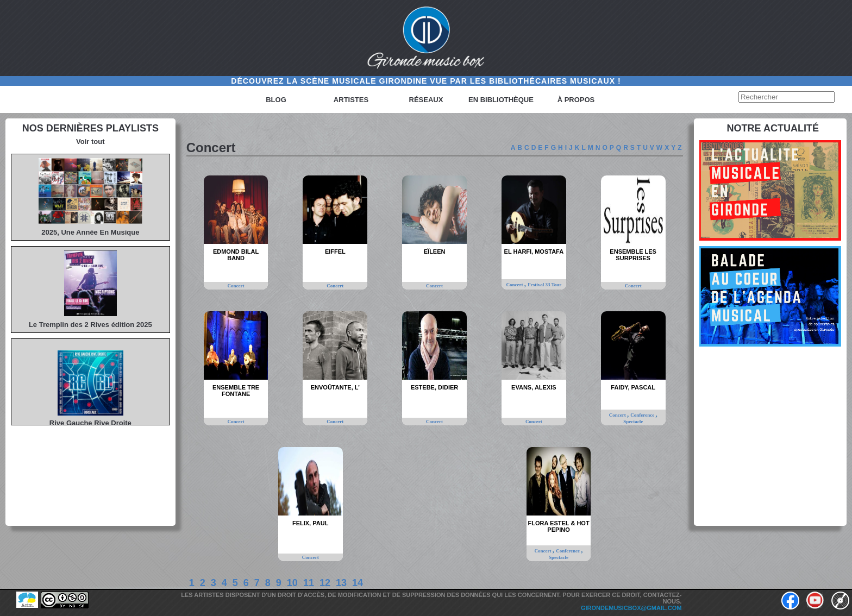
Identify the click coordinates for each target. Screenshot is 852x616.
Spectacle (633, 422)
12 (325, 583)
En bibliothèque (501, 100)
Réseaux (426, 100)
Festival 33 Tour (544, 285)
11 (309, 583)
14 (358, 583)
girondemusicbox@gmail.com (631, 608)
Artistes (351, 100)
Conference (643, 415)
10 (292, 583)
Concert (236, 286)
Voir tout (90, 142)
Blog (276, 100)
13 (341, 583)
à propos (576, 100)
